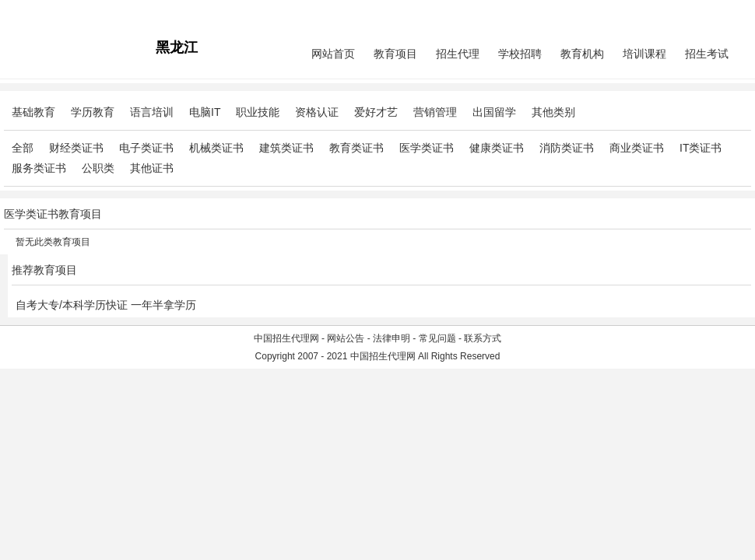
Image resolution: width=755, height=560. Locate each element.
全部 (23, 148)
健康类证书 (497, 148)
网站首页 (333, 54)
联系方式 (483, 338)
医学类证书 (427, 148)
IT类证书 (701, 148)
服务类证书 (39, 168)
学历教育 (93, 112)
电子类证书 (146, 148)
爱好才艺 (376, 112)
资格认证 (317, 112)
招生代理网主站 (37, 12)
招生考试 (707, 54)
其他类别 (553, 112)
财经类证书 (76, 148)
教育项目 (395, 54)
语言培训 (152, 112)
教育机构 (582, 54)
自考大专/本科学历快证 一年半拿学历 (106, 305)
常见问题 (437, 338)
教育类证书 (356, 148)
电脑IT (205, 112)
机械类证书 (216, 148)
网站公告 (346, 338)
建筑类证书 (286, 148)
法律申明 (392, 338)
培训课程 (644, 54)
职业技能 (258, 112)
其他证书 (152, 168)
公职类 (98, 168)
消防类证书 (567, 148)
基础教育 (33, 112)
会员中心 (693, 12)
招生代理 (458, 54)
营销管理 (435, 112)
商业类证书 (637, 148)
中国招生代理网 (286, 338)
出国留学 (494, 112)
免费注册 (732, 12)
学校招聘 (520, 54)
